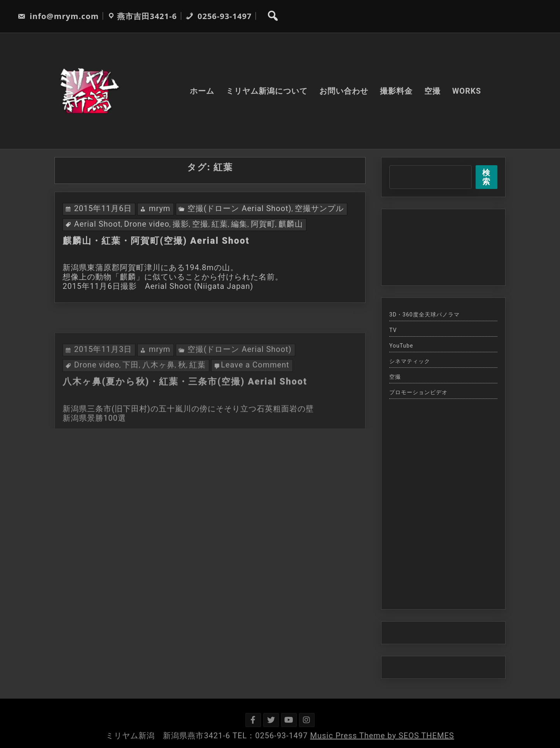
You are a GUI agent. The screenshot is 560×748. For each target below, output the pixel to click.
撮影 (181, 224)
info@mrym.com (58, 16)
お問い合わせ (344, 91)
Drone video (147, 224)
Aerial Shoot (97, 224)
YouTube (401, 346)
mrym (160, 208)
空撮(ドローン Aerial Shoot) (240, 208)
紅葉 (220, 224)
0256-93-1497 (219, 16)
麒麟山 (291, 224)
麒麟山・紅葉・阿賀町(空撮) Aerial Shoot (156, 241)
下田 (131, 390)
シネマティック (410, 361)
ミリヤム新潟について (267, 91)
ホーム (202, 91)
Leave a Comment (255, 390)
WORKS (467, 91)
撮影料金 (396, 91)
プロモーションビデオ (418, 392)
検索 (486, 177)
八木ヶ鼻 (159, 390)
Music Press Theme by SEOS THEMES (382, 736)
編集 (239, 224)
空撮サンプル (319, 208)
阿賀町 (263, 224)
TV (393, 330)
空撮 (432, 91)
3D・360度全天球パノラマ (424, 315)
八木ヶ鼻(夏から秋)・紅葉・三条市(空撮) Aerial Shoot (185, 406)
